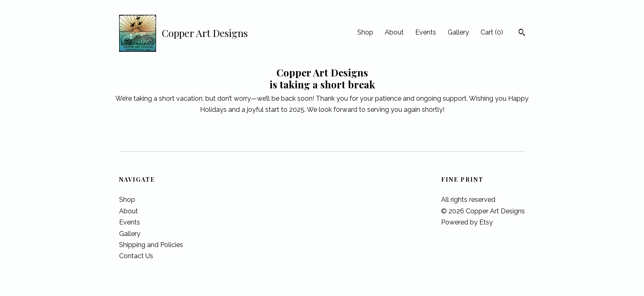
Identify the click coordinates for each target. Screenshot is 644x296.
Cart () (492, 32)
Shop (365, 32)
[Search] (522, 33)
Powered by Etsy (467, 222)
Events (426, 32)
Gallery (458, 32)
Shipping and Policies (151, 245)
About (394, 32)
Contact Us (136, 256)
